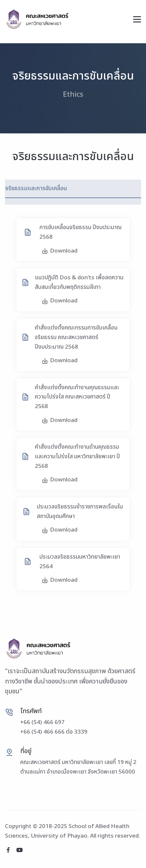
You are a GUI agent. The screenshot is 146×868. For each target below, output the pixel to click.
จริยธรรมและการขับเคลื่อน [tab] (36, 188)
